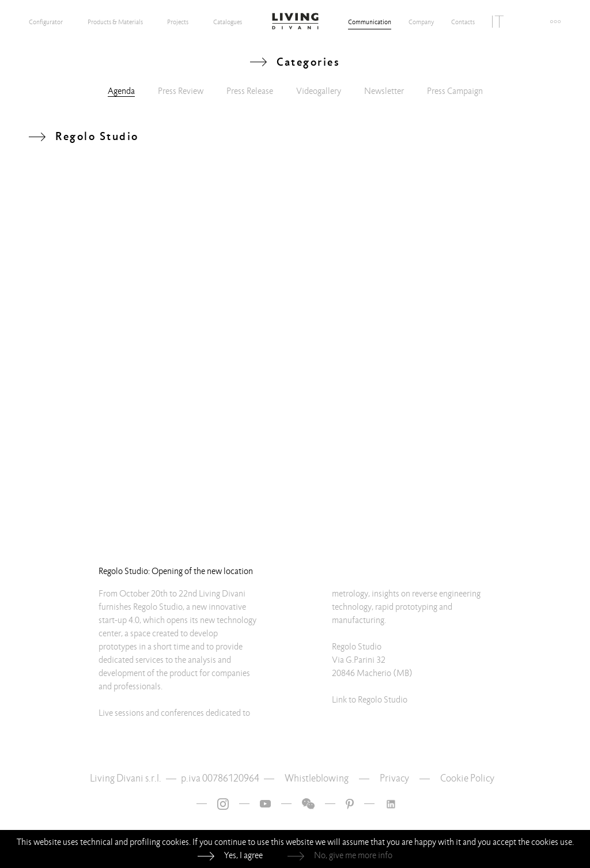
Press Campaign (455, 91)
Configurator (46, 22)
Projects (178, 22)
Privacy (394, 778)
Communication (370, 22)
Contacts (463, 22)
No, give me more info (353, 855)
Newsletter (384, 91)
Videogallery (319, 91)
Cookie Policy (467, 778)
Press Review (181, 91)
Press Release (250, 91)
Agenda (121, 91)
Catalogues (228, 22)
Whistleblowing (317, 778)
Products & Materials (115, 22)
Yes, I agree (243, 855)
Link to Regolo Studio (370, 700)
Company (421, 22)
